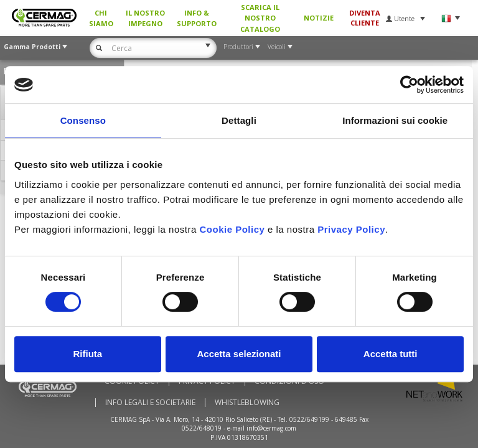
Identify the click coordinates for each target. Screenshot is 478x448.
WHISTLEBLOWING (247, 403)
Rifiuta (87, 354)
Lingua (450, 18)
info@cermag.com (271, 428)
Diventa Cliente (365, 18)
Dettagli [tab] (239, 120)
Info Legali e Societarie (150, 403)
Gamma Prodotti (35, 47)
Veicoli (280, 47)
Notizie (319, 18)
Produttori (242, 47)
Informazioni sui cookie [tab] (395, 120)
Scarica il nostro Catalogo (260, 18)
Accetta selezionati (239, 354)
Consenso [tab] (83, 120)
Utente (405, 19)
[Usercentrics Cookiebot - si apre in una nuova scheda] (409, 85)
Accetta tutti (391, 354)
